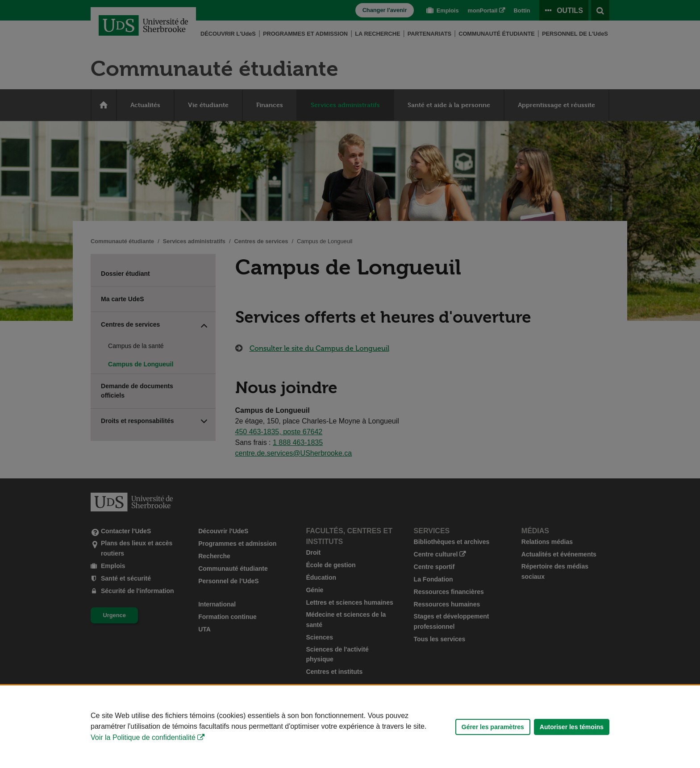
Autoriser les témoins (572, 727)
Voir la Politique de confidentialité (143, 737)
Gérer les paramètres (493, 727)
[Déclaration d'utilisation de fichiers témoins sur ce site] (350, 727)
